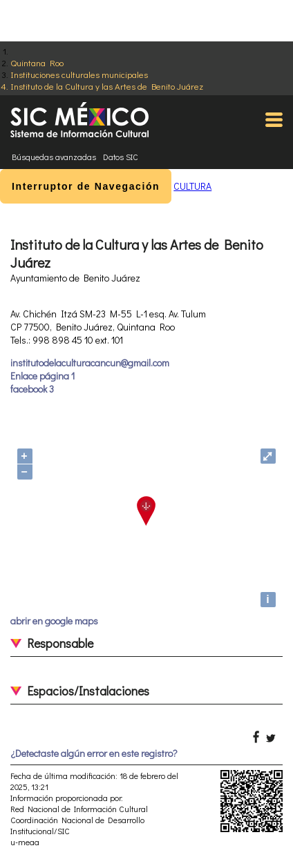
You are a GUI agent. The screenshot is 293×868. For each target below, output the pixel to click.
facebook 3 (32, 389)
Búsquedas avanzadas (54, 157)
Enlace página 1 (42, 376)
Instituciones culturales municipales (79, 74)
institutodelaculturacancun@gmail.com (90, 363)
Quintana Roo (37, 62)
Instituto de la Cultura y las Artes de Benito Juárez (107, 86)
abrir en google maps (54, 621)
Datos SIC (121, 157)
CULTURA (192, 186)
